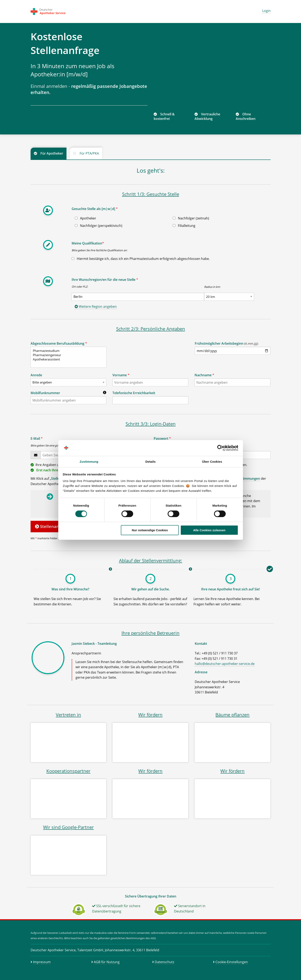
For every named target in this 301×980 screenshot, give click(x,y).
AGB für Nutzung (107, 962)
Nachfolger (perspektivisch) (99, 226)
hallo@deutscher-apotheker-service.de (225, 664)
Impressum (42, 962)
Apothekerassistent (67, 359)
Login (266, 11)
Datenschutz (164, 962)
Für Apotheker (52, 153)
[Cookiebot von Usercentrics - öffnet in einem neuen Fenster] (220, 448)
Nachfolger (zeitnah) (191, 218)
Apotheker (86, 218)
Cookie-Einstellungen (232, 962)
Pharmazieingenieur (67, 355)
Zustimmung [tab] (89, 462)
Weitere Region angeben (96, 306)
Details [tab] (151, 462)
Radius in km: (212, 287)
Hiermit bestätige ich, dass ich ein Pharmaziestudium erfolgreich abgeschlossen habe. (141, 259)
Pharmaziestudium (67, 351)
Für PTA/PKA (89, 153)
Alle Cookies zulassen (209, 530)
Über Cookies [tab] (212, 462)
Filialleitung (184, 226)
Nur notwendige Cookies (150, 530)
